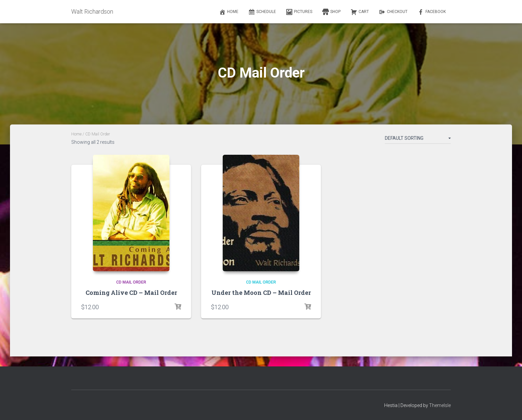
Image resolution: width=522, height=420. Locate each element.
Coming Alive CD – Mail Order (131, 293)
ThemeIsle (440, 405)
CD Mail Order (131, 282)
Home (76, 134)
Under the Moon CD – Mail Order (261, 293)
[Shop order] (418, 139)
